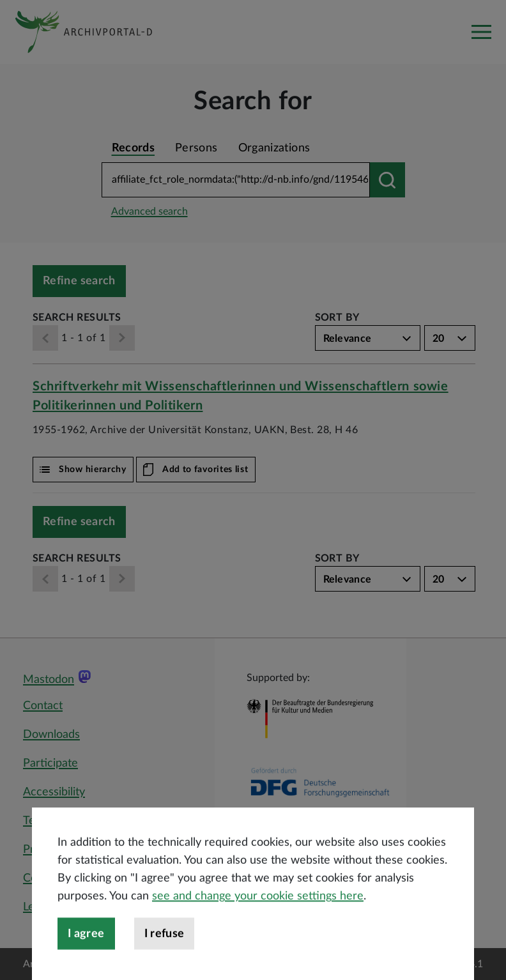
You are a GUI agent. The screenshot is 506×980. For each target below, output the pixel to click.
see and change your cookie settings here (258, 934)
